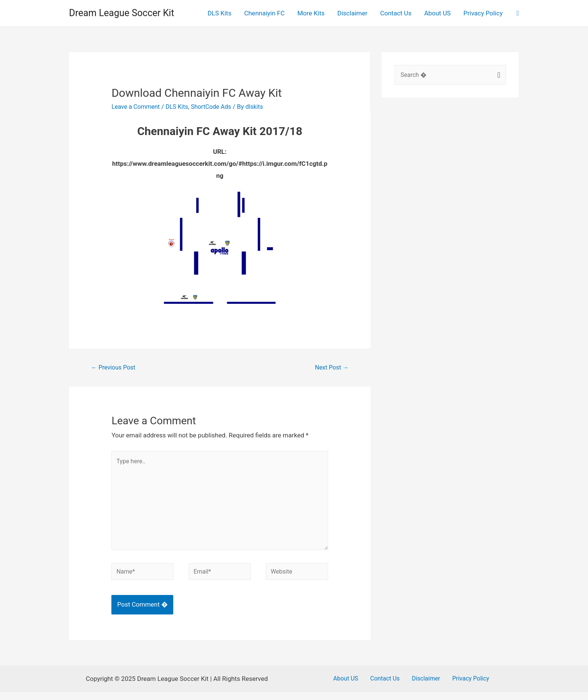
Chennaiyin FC (264, 13)
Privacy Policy (483, 13)
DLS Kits (219, 13)
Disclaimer (352, 13)
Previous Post (115, 368)
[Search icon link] (518, 13)
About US (437, 13)
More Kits (311, 13)
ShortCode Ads (217, 107)
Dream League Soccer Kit (121, 13)
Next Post (331, 368)
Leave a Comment (137, 107)
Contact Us (396, 13)
